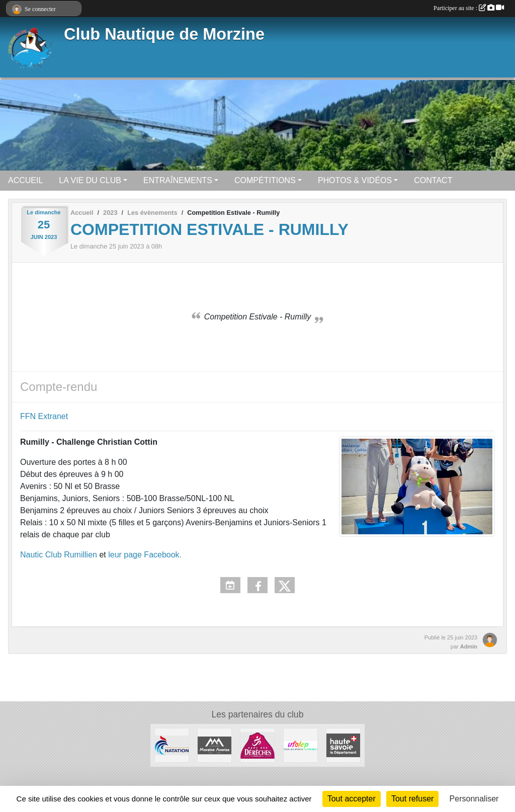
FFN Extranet (44, 416)
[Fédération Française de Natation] (172, 745)
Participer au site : (469, 8)
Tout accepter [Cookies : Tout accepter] (352, 799)
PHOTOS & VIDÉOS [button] (355, 180)
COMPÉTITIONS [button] (265, 180)
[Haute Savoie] (343, 745)
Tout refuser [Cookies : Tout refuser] (412, 799)
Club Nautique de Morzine (164, 34)
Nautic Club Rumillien (59, 555)
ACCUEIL (25, 180)
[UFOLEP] (301, 745)
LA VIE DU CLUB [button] (90, 180)
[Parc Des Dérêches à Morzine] (257, 745)
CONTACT (433, 180)
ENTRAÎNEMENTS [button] (178, 180)
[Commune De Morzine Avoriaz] (214, 745)
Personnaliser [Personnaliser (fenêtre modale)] (474, 799)
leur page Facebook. (145, 555)
